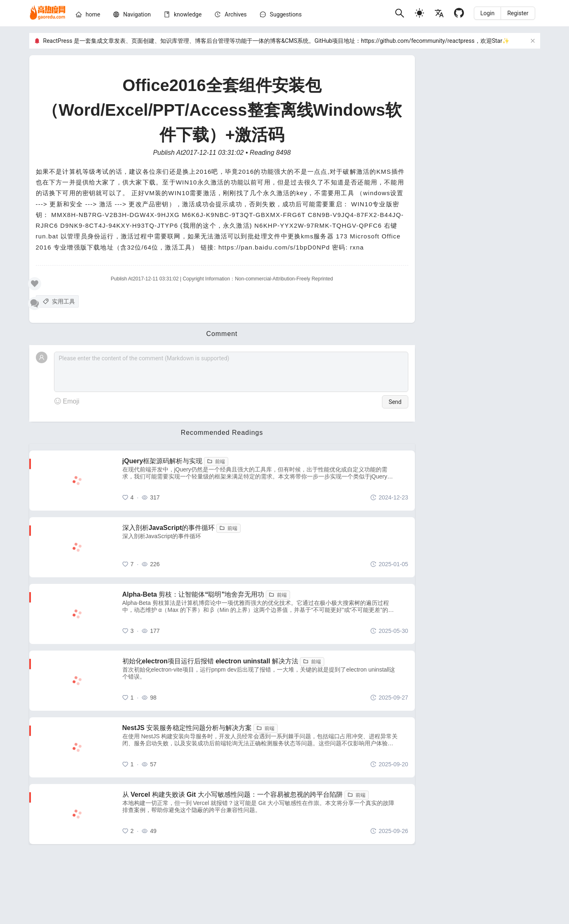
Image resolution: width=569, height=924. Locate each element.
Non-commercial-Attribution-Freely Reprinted (284, 279)
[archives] (236, 14)
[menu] (232, 16)
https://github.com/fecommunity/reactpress (418, 41)
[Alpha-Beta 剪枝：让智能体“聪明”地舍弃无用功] (265, 614)
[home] (48, 13)
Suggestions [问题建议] (286, 14)
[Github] (459, 13)
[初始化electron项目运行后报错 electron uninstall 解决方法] (265, 681)
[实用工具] (57, 301)
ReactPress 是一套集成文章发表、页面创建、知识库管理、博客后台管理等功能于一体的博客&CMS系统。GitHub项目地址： (202, 41)
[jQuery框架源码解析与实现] (265, 481)
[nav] (137, 14)
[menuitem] (88, 16)
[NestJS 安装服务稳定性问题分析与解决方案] (265, 747)
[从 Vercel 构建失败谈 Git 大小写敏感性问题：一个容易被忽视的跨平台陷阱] (265, 814)
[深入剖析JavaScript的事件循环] (265, 547)
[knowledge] (188, 14)
